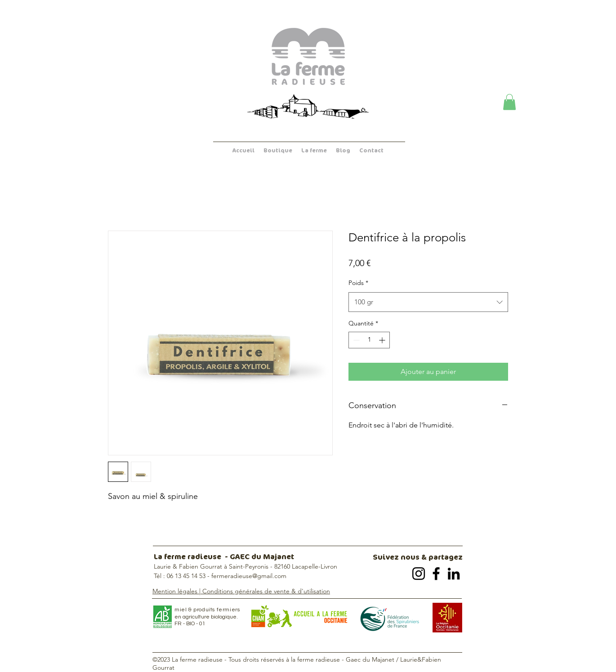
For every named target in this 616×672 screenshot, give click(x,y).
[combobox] (428, 302)
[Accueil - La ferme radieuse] (308, 56)
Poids (358, 283)
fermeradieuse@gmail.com (249, 576)
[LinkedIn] (454, 574)
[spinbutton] (369, 340)
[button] (509, 102)
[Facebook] (436, 574)
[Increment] (383, 340)
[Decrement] (355, 340)
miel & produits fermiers (207, 610)
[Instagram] (419, 574)
